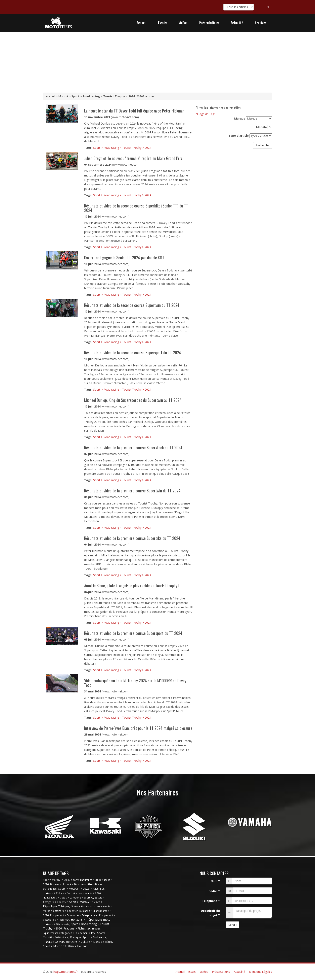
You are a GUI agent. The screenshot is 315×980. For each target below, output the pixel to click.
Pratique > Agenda (54, 942)
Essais (162, 23)
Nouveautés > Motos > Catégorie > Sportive (68, 897)
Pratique (76, 937)
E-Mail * (214, 891)
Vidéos (183, 23)
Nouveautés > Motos (83, 906)
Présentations (209, 23)
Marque (240, 118)
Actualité (237, 23)
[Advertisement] (157, 62)
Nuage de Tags (206, 114)
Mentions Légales (260, 972)
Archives (261, 23)
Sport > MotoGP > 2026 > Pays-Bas (81, 889)
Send (233, 925)
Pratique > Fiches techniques (82, 928)
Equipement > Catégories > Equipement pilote (69, 933)
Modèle (261, 127)
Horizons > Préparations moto (91, 920)
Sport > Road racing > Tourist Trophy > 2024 (122, 148)
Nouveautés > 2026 (90, 893)
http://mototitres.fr (66, 972)
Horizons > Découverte (56, 924)
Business (56, 884)
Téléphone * (211, 901)
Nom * (215, 881)
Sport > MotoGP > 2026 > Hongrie (65, 946)
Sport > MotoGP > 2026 (56, 880)
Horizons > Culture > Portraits (60, 893)
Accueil (141, 23)
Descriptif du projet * (210, 913)
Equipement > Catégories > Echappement (74, 915)
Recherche (263, 145)
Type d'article (239, 136)
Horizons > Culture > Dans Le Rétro (89, 942)
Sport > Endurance (95, 937)
